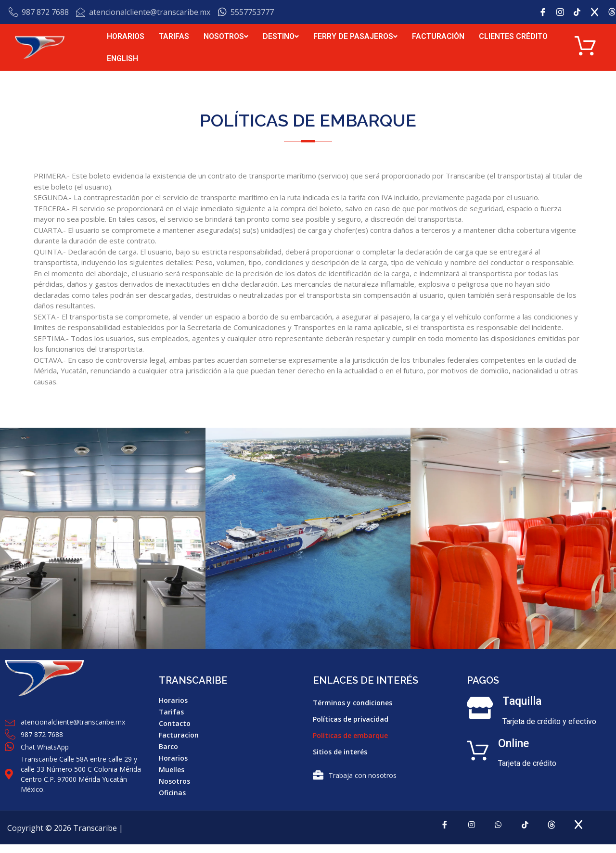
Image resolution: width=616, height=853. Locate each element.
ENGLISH (122, 59)
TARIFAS (174, 37)
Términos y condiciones (353, 704)
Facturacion (179, 736)
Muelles (172, 771)
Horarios (173, 702)
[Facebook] (546, 12)
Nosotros (174, 783)
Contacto (175, 725)
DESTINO (281, 37)
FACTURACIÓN (438, 37)
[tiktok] (527, 833)
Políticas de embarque (350, 737)
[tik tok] (581, 12)
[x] (598, 12)
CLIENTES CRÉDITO (513, 37)
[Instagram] (564, 12)
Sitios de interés (340, 753)
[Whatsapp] (496, 833)
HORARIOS (126, 37)
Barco (168, 748)
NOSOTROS (226, 37)
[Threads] (559, 833)
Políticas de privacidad (351, 720)
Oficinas (172, 794)
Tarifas (171, 713)
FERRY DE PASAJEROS (355, 37)
